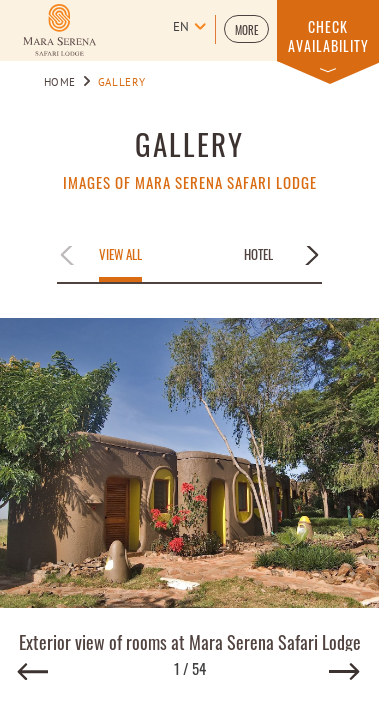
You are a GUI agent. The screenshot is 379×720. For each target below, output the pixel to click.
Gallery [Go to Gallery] (121, 83)
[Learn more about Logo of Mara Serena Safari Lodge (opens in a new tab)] (59, 30)
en (181, 28)
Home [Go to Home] (60, 83)
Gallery (189, 143)
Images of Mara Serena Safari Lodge (190, 182)
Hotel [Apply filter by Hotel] (258, 255)
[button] (246, 29)
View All (120, 255)
